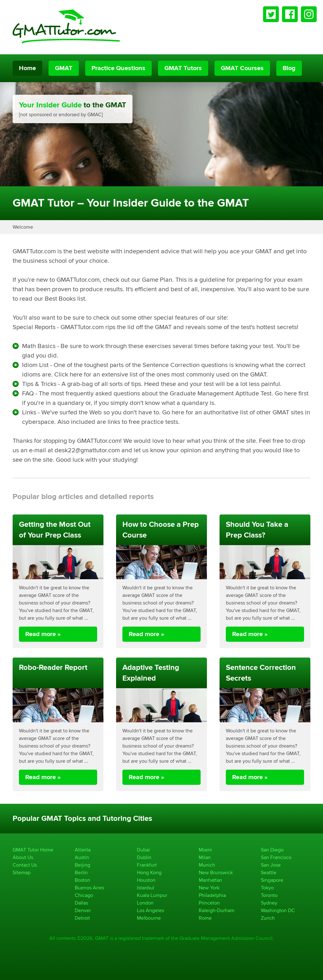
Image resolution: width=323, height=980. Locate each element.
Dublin (144, 857)
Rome (205, 918)
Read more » (43, 634)
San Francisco (276, 857)
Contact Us (25, 865)
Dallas (81, 903)
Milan (205, 857)
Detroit (82, 918)
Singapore (272, 880)
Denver (83, 910)
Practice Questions (118, 68)
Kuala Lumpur (152, 895)
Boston (82, 880)
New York (209, 888)
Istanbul (146, 888)
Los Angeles (150, 910)
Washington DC (278, 910)
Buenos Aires (89, 888)
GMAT (64, 68)
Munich (207, 865)
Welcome (23, 227)
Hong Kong (149, 872)
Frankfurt (147, 865)
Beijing (82, 865)
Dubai (143, 850)
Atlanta (83, 850)
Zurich (268, 918)
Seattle (269, 872)
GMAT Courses (242, 68)
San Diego (272, 850)
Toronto (269, 895)
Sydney (269, 903)
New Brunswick (216, 872)
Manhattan (210, 880)
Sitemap (22, 872)
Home (27, 68)
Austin (82, 857)
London (145, 903)
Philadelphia (212, 895)
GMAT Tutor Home (33, 850)
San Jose (271, 865)
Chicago (84, 895)
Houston (146, 880)
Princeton (209, 903)
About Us (23, 857)
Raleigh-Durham (217, 910)
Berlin (81, 872)
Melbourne (149, 918)
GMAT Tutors (183, 68)
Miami (205, 850)
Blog (289, 68)
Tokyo (267, 888)
